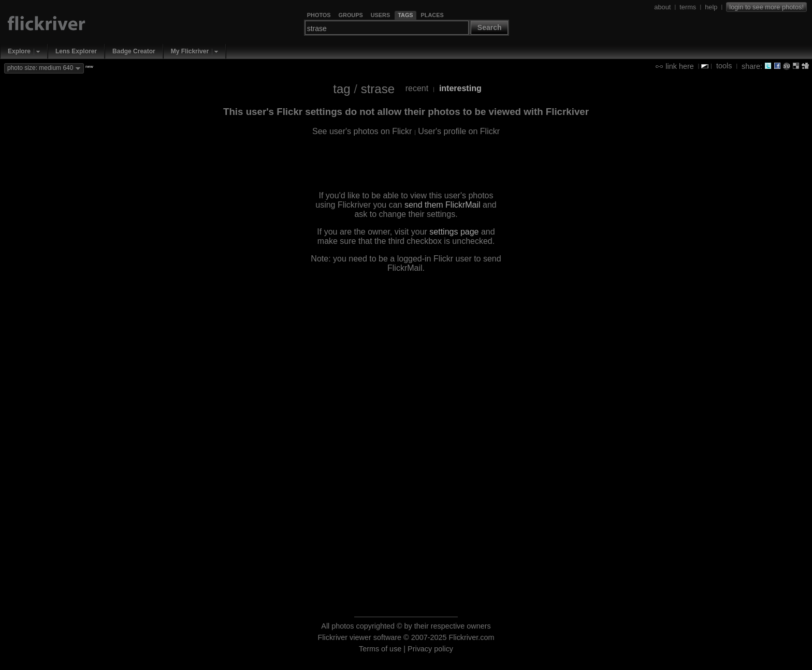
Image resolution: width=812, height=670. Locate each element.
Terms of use (380, 649)
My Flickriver (190, 51)
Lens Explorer (76, 51)
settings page (454, 232)
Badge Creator (134, 51)
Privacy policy (430, 649)
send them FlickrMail (443, 205)
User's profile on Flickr (459, 131)
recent (417, 88)
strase (378, 89)
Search (490, 27)
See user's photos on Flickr (362, 131)
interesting (460, 88)
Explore (19, 51)
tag (342, 89)
